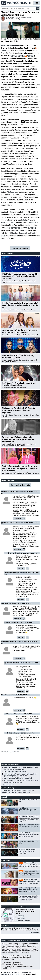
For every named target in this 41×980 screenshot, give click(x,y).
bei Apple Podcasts (23, 921)
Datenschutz (6, 958)
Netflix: (21, 781)
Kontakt (13, 956)
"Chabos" (31, 56)
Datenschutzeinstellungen (21, 958)
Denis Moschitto (17, 56)
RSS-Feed (20, 966)
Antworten (18, 519)
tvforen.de (20, 492)
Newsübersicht (8, 785)
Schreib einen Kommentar (21, 485)
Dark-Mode (7, 968)
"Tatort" (4, 51)
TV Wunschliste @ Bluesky (14, 964)
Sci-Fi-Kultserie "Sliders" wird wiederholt (18, 778)
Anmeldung (35, 932)
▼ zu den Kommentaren (20, 248)
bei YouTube (21, 918)
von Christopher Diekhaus (14, 17)
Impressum (5, 956)
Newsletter (5, 959)
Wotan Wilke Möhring (9, 45)
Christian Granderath (19, 233)
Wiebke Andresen (7, 223)
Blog (12, 959)
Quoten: (18, 792)
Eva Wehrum (31, 228)
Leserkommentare (8, 480)
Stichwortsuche (26, 973)
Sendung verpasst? (8, 974)
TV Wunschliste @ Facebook (11, 963)
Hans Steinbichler (17, 230)
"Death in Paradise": (21, 768)
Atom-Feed (29, 966)
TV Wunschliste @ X (8, 966)
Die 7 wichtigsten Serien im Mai (15, 772)
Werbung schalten (24, 956)
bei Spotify (20, 916)
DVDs (17, 974)
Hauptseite (15, 973)
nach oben (6, 973)
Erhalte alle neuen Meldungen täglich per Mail (30, 122)
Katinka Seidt (26, 220)
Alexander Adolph (16, 228)
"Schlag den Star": (20, 775)
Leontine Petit (33, 223)
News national (28, 17)
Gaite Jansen (13, 192)
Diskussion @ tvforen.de (10, 752)
